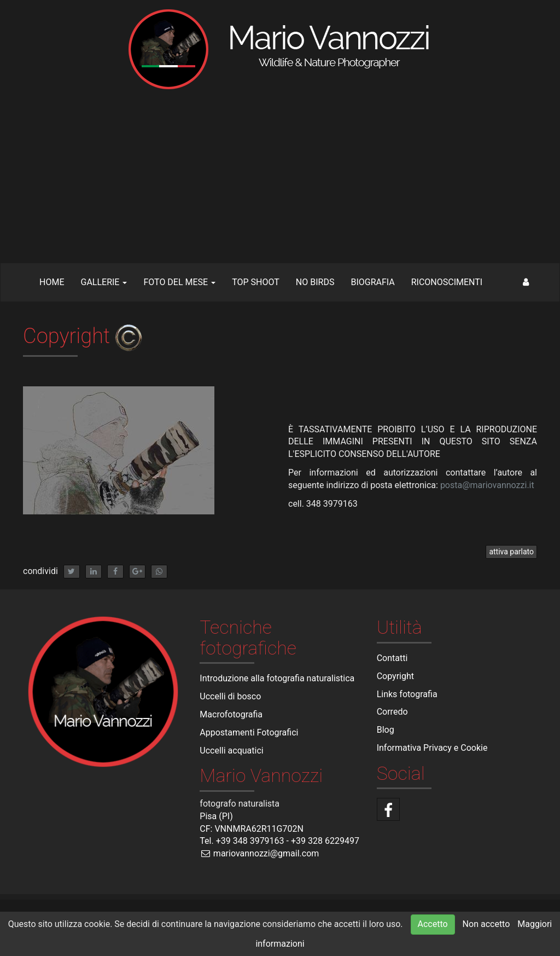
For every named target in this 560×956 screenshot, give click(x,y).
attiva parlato (511, 552)
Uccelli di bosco (230, 696)
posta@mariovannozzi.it (487, 485)
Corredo (392, 712)
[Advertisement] (280, 181)
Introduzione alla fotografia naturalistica (277, 678)
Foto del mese (179, 282)
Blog (386, 730)
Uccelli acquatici (231, 751)
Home (52, 282)
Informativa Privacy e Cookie (432, 748)
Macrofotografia (231, 714)
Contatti (392, 658)
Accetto (433, 924)
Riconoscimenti (447, 282)
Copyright (395, 676)
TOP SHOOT (256, 282)
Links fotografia (407, 694)
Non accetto (486, 924)
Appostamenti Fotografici (249, 732)
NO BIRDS (315, 282)
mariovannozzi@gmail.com (259, 853)
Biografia (372, 282)
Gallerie (104, 282)
